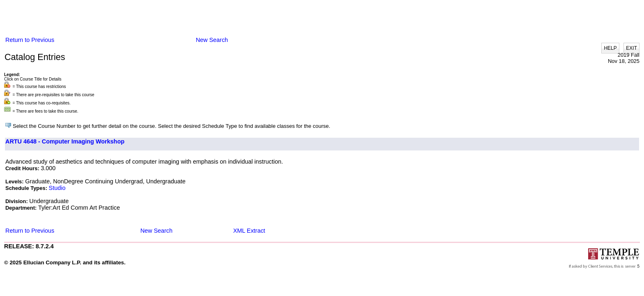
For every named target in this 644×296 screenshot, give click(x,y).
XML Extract (249, 231)
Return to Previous (30, 40)
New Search (212, 40)
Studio (57, 188)
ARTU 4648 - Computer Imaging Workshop (65, 141)
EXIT (631, 48)
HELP (610, 48)
